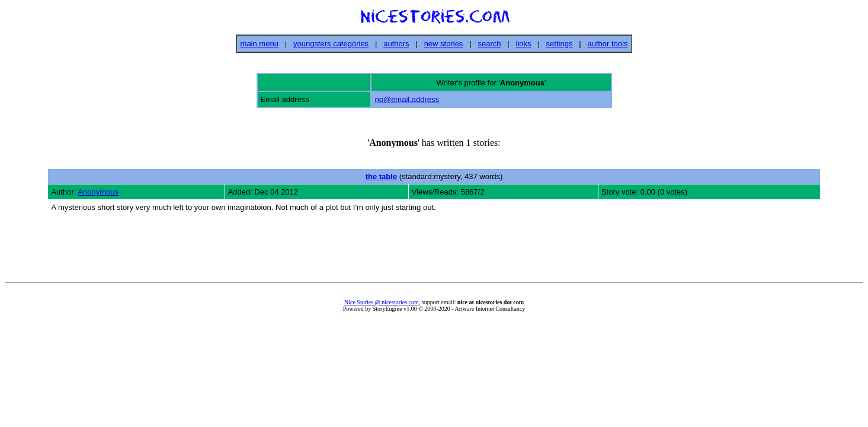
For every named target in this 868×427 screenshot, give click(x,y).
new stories (444, 44)
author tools (607, 44)
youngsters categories (331, 44)
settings (560, 44)
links (524, 44)
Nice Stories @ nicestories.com (382, 302)
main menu (260, 44)
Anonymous (98, 192)
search (489, 44)
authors (396, 44)
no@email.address (407, 99)
